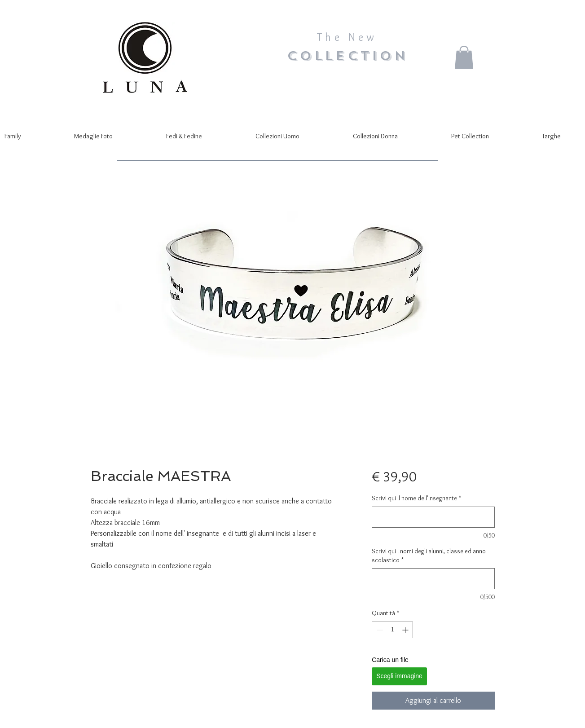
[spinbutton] (392, 630)
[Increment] (406, 630)
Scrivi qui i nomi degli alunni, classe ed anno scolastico (429, 556)
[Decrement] (379, 630)
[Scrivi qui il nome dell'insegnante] (433, 517)
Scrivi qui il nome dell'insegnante (416, 498)
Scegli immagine (399, 676)
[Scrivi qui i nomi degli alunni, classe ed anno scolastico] (433, 579)
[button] (464, 57)
